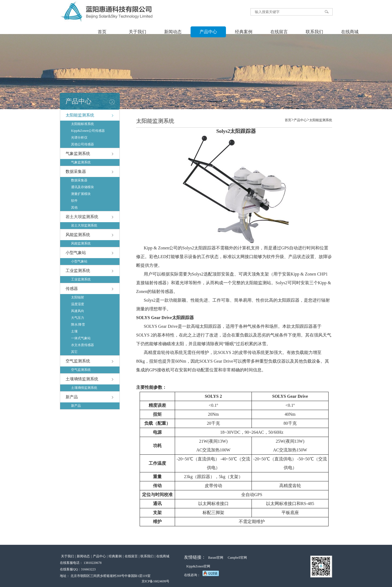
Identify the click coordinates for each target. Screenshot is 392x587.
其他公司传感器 (82, 144)
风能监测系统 (78, 235)
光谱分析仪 (79, 137)
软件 (74, 201)
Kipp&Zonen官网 (198, 566)
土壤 (74, 331)
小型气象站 (76, 253)
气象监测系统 (78, 154)
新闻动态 (173, 32)
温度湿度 (78, 304)
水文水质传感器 (82, 345)
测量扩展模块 (81, 194)
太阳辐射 (78, 297)
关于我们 (137, 32)
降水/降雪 (78, 325)
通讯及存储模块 (82, 187)
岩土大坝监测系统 (82, 217)
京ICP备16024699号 (156, 581)
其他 (74, 207)
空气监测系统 (78, 361)
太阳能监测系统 (80, 115)
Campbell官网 (237, 558)
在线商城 (350, 32)
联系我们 (314, 32)
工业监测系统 (78, 271)
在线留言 (279, 32)
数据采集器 (76, 172)
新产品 (72, 397)
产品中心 (208, 32)
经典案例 (244, 32)
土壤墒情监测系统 (82, 379)
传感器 (72, 289)
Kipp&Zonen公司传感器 (88, 131)
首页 (102, 32)
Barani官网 (216, 558)
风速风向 (78, 311)
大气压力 (78, 318)
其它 (74, 352)
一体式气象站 (81, 338)
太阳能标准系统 (82, 124)
